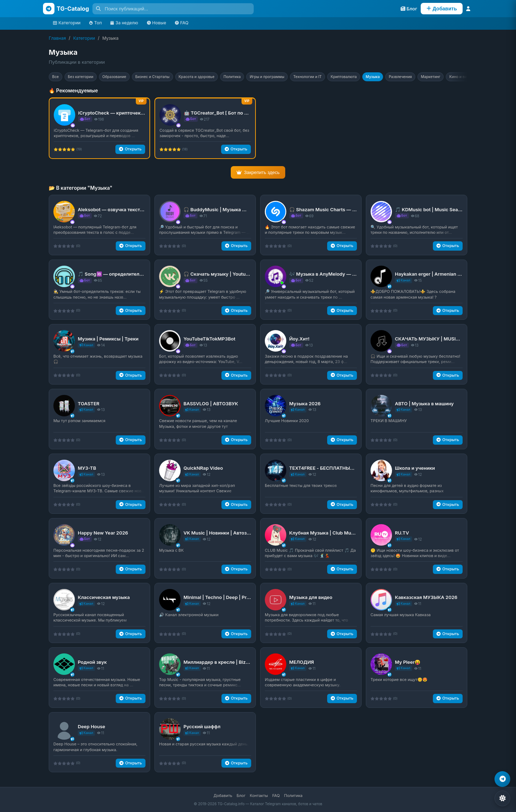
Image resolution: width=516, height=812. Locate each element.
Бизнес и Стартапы (167, 77)
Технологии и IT (343, 77)
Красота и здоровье (217, 77)
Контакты (259, 796)
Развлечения (448, 77)
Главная (57, 38)
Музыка (417, 77)
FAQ (182, 23)
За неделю (124, 23)
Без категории (86, 77)
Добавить (223, 796)
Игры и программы (297, 77)
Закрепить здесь (258, 174)
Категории (67, 23)
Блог (241, 796)
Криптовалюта (384, 77)
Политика (257, 77)
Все (57, 77)
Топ (95, 23)
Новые (157, 23)
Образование (124, 77)
